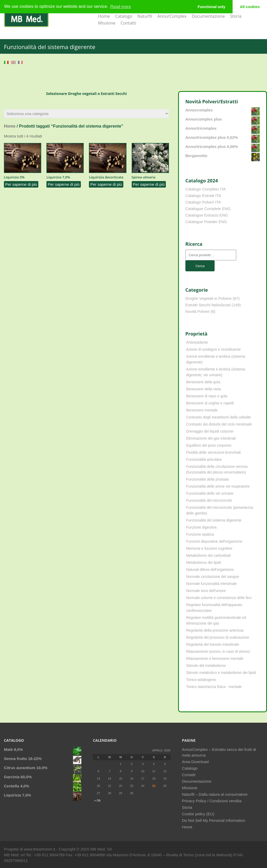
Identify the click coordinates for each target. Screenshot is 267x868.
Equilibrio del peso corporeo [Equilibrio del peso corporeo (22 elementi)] (209, 445)
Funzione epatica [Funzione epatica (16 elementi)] (200, 534)
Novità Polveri (198, 311)
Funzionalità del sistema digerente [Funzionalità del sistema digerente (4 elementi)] (214, 520)
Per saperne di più (21, 184)
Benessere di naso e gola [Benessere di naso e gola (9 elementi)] (207, 396)
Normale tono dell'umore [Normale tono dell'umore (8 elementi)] (206, 591)
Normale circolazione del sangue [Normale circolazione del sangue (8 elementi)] (213, 577)
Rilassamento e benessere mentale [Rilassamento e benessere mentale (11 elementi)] (215, 659)
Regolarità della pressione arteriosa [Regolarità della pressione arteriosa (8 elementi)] (215, 630)
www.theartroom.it (40, 849)
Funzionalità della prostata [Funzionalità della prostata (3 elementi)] (207, 479)
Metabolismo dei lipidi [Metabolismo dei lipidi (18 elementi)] (204, 562)
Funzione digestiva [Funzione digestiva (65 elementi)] (201, 527)
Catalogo (124, 16)
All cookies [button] (250, 7)
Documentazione (208, 16)
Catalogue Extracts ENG (207, 215)
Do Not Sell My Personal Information (214, 820)
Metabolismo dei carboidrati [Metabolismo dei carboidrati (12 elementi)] (208, 555)
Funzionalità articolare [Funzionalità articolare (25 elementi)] (204, 459)
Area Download (195, 762)
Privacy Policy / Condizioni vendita (212, 801)
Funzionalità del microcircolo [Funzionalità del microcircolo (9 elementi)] (209, 500)
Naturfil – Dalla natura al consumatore (215, 794)
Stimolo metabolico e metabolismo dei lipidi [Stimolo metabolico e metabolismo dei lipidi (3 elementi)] (221, 673)
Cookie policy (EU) (198, 814)
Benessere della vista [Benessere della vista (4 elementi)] (204, 389)
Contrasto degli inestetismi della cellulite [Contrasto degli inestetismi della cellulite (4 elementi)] (219, 417)
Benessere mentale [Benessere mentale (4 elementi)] (202, 410)
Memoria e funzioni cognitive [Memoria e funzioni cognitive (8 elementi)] (209, 548)
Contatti (128, 23)
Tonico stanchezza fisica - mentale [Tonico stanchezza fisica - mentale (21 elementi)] (214, 687)
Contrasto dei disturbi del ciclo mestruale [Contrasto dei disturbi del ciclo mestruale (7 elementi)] (219, 424)
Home (104, 16)
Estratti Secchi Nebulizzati (208, 305)
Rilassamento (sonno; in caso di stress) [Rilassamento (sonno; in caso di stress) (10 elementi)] (218, 651)
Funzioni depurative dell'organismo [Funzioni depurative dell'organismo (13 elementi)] (214, 541)
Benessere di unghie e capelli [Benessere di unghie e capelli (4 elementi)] (210, 403)
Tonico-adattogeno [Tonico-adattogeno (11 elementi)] (201, 680)
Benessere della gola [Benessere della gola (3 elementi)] (203, 382)
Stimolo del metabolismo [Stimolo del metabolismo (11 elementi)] (206, 666)
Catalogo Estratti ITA (203, 196)
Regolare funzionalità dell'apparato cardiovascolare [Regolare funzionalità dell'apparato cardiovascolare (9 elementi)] (214, 608)
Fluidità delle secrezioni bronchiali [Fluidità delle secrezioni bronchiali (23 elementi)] (213, 452)
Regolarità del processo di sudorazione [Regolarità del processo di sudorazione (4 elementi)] (218, 637)
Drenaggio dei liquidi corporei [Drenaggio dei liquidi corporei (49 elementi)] (210, 431)
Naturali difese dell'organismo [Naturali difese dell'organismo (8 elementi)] (210, 570)
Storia (236, 16)
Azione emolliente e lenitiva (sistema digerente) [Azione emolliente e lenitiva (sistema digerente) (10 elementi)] (216, 359)
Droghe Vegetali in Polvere (209, 298)
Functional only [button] (211, 7)
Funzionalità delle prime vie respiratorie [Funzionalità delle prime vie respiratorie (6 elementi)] (218, 486)
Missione (107, 23)
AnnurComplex (172, 16)
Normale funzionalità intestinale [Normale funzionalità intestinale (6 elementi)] (212, 584)
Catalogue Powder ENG (206, 222)
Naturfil (145, 16)
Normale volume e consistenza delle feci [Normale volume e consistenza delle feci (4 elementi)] (219, 598)
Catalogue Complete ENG (208, 209)
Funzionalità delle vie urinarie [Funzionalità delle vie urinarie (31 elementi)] (210, 493)
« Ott (97, 800)
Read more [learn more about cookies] (121, 7)
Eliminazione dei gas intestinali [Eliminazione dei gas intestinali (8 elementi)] (211, 438)
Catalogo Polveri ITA (203, 202)
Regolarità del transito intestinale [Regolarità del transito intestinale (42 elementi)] (213, 644)
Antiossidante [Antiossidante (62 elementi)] (197, 342)
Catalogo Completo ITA (206, 189)
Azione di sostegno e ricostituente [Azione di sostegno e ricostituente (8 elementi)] (213, 349)
